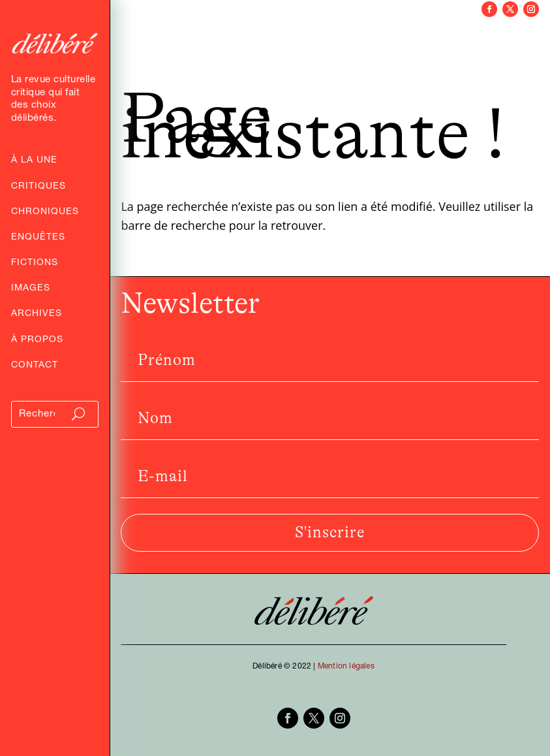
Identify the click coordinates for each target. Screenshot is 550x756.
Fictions (35, 264)
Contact (35, 366)
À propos (37, 341)
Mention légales (346, 667)
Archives (37, 315)
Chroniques (45, 213)
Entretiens (167, 41)
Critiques (38, 187)
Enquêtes (38, 238)
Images (31, 289)
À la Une (34, 161)
